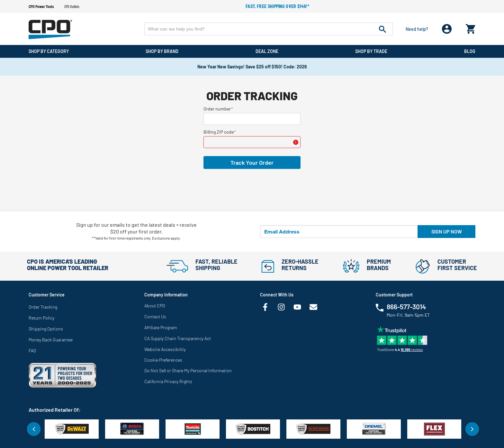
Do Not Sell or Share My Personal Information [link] (188, 370)
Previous (34, 429)
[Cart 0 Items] (471, 27)
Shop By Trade (371, 51)
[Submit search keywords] (382, 29)
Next (472, 429)
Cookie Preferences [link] (163, 360)
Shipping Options (46, 329)
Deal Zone (267, 51)
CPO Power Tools (41, 6)
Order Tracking (43, 307)
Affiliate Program (161, 327)
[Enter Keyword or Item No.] (269, 29)
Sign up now (447, 231)
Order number (217, 109)
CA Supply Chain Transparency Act (178, 338)
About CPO (155, 306)
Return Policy (41, 318)
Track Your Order (252, 163)
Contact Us (155, 316)
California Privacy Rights (168, 381)
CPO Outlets (72, 6)
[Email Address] (339, 232)
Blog (470, 51)
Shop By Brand (162, 51)
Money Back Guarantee (51, 340)
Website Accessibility (165, 349)
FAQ (32, 351)
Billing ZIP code (219, 132)
